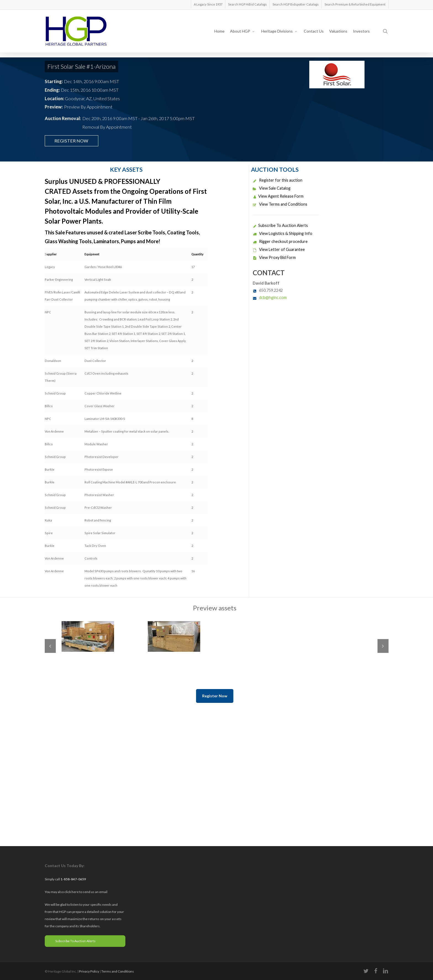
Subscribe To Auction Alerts (280, 225)
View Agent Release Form (278, 196)
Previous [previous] (50, 646)
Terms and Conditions (118, 971)
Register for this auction (278, 180)
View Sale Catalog (272, 188)
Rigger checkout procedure (280, 241)
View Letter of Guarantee (279, 249)
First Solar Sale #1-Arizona (81, 66)
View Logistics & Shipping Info (282, 233)
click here (72, 892)
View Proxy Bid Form (274, 257)
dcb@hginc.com (273, 297)
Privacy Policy (89, 971)
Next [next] (383, 646)
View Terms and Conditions (280, 204)
